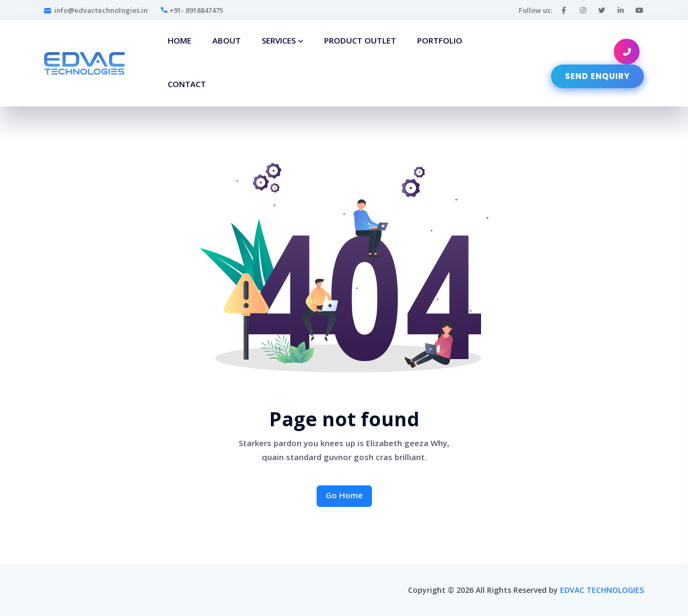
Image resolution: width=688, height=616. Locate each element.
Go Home (344, 495)
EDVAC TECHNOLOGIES (602, 590)
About (227, 40)
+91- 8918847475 (192, 10)
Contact (187, 84)
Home (180, 40)
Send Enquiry (597, 76)
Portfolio (440, 40)
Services (279, 40)
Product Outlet (360, 40)
